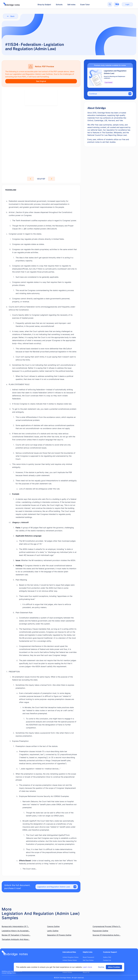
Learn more (87, 967)
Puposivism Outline (100, 931)
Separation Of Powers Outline (59, 935)
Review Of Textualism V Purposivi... (16, 935)
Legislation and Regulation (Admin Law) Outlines (33, 74)
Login (127, 4)
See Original (41, 81)
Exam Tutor (85, 5)
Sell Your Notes (88, 960)
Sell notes (71, 5)
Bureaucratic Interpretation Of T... (15, 926)
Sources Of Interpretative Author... (107, 935)
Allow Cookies (114, 967)
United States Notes (70, 960)
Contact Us (107, 960)
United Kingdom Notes (71, 957)
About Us (86, 972)
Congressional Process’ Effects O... (107, 926)
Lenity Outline (53, 931)
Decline (101, 967)
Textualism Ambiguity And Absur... (16, 939)
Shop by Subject (44, 5)
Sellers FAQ (107, 957)
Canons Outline (53, 926)
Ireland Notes (67, 972)
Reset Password (88, 957)
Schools (59, 5)
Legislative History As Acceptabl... (16, 931)
